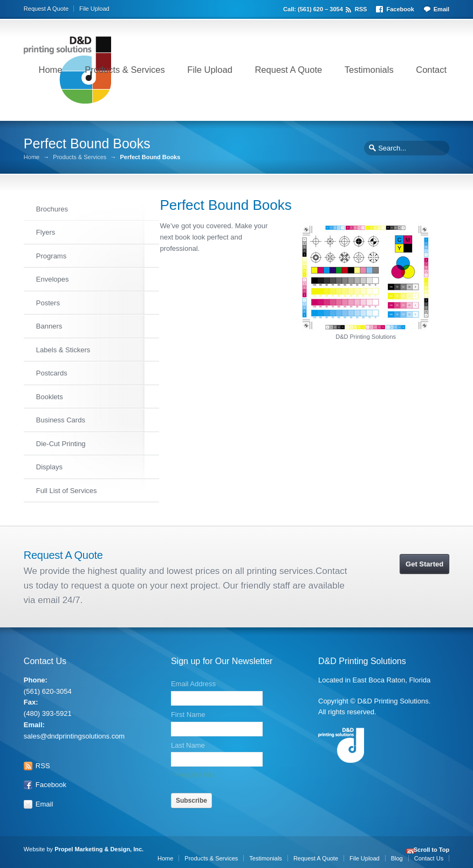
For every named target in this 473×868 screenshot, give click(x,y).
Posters (48, 302)
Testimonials (369, 70)
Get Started (424, 561)
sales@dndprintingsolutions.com (74, 733)
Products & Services (125, 70)
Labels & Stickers (63, 349)
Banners (49, 326)
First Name (188, 712)
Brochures (52, 209)
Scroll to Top (431, 848)
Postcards (52, 373)
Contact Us (429, 856)
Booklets (50, 396)
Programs (51, 255)
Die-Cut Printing (61, 443)
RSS (361, 9)
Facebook (400, 9)
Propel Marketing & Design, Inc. (100, 846)
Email (441, 9)
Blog (397, 856)
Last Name (188, 743)
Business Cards (61, 419)
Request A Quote (46, 9)
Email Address (195, 681)
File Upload (94, 9)
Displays (49, 466)
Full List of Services (67, 490)
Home (51, 70)
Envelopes (53, 279)
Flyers (46, 232)
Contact (431, 70)
